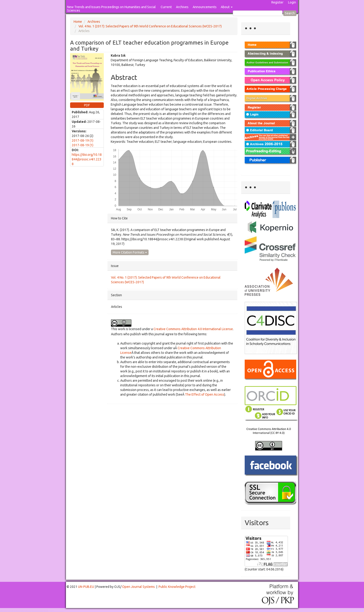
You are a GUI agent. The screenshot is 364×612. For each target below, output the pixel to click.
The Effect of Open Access (205, 394)
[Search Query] (258, 13)
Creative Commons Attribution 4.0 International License (193, 329)
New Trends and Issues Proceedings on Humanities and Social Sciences (111, 9)
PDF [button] (87, 105)
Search (290, 13)
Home (78, 22)
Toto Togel (18, 610)
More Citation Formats (130, 252)
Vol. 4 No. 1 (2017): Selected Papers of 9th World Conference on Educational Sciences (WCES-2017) (150, 26)
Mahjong (19, 611)
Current (166, 7)
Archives (182, 7)
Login (292, 2)
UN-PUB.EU (86, 587)
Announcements (205, 7)
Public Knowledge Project (177, 587)
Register (277, 2)
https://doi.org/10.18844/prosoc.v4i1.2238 (87, 159)
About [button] (227, 7)
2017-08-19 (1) (83, 140)
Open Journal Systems (138, 587)
